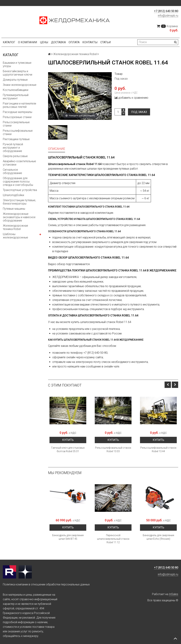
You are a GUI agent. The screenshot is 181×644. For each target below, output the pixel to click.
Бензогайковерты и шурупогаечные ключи (17, 73)
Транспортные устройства (20, 190)
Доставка (58, 42)
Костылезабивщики (16, 90)
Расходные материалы (17, 112)
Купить (68, 440)
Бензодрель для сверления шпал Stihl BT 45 (68, 537)
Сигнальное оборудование (12, 171)
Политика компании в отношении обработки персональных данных (46, 584)
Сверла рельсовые (15, 156)
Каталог (9, 42)
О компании (28, 42)
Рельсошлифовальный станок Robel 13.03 (113, 450)
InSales (174, 594)
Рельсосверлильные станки (16, 124)
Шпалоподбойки (13, 195)
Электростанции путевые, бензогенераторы (19, 202)
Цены (44, 42)
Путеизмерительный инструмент (16, 97)
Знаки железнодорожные (20, 85)
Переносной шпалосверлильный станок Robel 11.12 (113, 539)
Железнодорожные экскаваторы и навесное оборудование (19, 217)
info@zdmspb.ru (168, 16)
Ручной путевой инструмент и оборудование (13, 148)
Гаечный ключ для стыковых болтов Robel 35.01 (68, 450)
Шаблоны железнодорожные (15, 236)
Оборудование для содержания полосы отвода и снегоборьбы (18, 182)
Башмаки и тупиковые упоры (17, 64)
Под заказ (139, 112)
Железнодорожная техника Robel (15, 227)
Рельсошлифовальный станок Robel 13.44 (158, 450)
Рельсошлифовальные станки (18, 132)
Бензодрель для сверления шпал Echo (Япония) (158, 537)
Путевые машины (14, 209)
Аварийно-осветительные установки (19, 163)
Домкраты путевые (15, 80)
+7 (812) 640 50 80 (166, 11)
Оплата (74, 42)
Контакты (90, 42)
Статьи (106, 42)
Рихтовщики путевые (16, 139)
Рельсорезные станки (17, 117)
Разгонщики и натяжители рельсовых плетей (19, 105)
